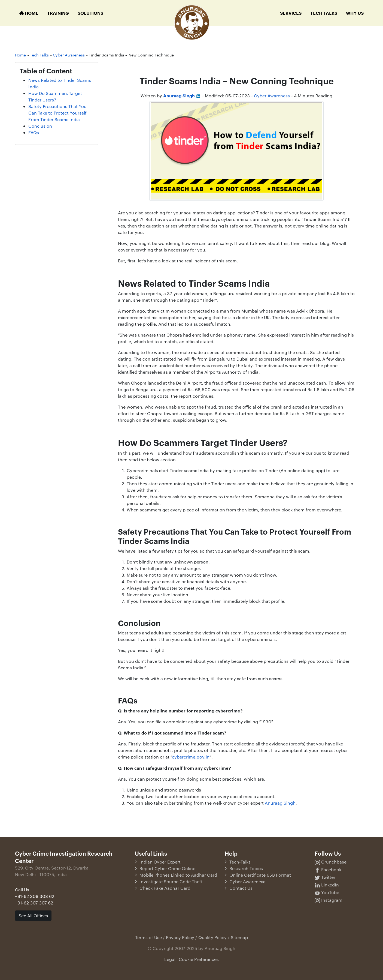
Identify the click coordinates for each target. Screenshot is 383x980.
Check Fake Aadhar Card (165, 888)
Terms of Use (148, 937)
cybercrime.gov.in (191, 757)
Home (29, 13)
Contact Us (241, 888)
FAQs (34, 132)
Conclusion (40, 126)
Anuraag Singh (280, 803)
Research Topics (246, 868)
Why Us (355, 13)
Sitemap (239, 937)
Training (58, 13)
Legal (170, 959)
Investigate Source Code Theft (171, 881)
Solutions (90, 13)
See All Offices (33, 915)
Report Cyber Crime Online (167, 868)
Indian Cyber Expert (160, 862)
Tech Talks (324, 13)
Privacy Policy (180, 937)
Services (291, 13)
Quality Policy (212, 937)
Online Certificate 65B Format (260, 875)
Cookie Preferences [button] (199, 959)
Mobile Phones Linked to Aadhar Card (178, 875)
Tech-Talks (240, 862)
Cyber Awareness (272, 96)
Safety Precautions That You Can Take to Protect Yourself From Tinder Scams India (57, 113)
